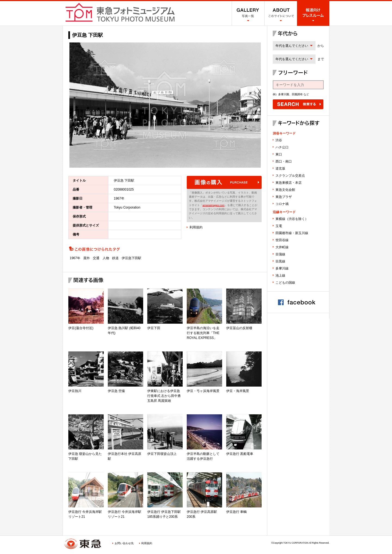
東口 (279, 154)
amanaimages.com (214, 205)
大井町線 (282, 247)
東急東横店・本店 (289, 183)
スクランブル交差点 (290, 176)
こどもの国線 (285, 283)
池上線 (280, 276)
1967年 (75, 258)
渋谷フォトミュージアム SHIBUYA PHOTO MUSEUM (120, 12)
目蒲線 (280, 254)
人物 (106, 258)
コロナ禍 (282, 204)
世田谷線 (282, 240)
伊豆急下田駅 (131, 258)
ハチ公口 (282, 147)
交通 (96, 258)
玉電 (279, 226)
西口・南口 (284, 161)
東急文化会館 (285, 190)
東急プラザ (284, 197)
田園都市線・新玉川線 (292, 233)
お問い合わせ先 (124, 543)
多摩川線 (282, 268)
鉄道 (115, 258)
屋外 (87, 258)
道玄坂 (280, 169)
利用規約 (196, 227)
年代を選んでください (292, 46)
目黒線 (280, 261)
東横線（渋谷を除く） (292, 219)
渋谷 (279, 140)
